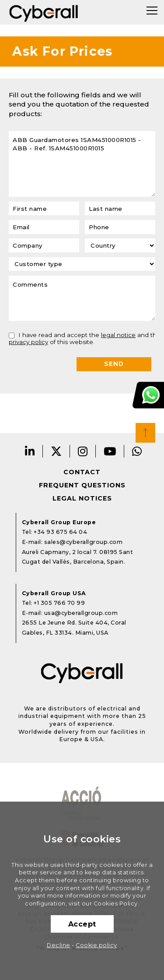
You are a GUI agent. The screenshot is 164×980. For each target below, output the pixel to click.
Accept (82, 924)
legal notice (118, 335)
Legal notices (82, 498)
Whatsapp (137, 451)
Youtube (110, 451)
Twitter (56, 451)
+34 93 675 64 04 (60, 532)
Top (145, 433)
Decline (59, 945)
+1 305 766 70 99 (59, 603)
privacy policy (28, 342)
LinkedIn (30, 451)
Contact (82, 472)
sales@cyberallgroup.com (84, 542)
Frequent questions (82, 485)
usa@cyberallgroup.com (81, 613)
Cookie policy (96, 945)
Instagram (83, 451)
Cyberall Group (44, 12)
